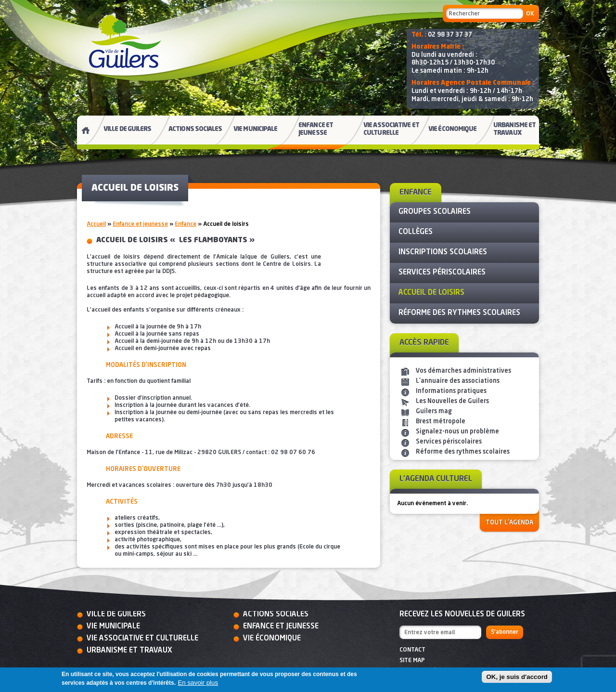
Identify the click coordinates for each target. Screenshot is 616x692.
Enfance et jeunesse (140, 224)
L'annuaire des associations (458, 381)
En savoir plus (198, 683)
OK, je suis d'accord (517, 677)
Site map (412, 661)
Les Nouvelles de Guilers (452, 401)
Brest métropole (441, 422)
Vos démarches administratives (463, 371)
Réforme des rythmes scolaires (463, 452)
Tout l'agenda (509, 523)
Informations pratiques (451, 391)
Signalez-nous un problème (457, 432)
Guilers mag (434, 411)
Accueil (96, 224)
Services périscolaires (449, 442)
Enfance (186, 224)
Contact (412, 650)
